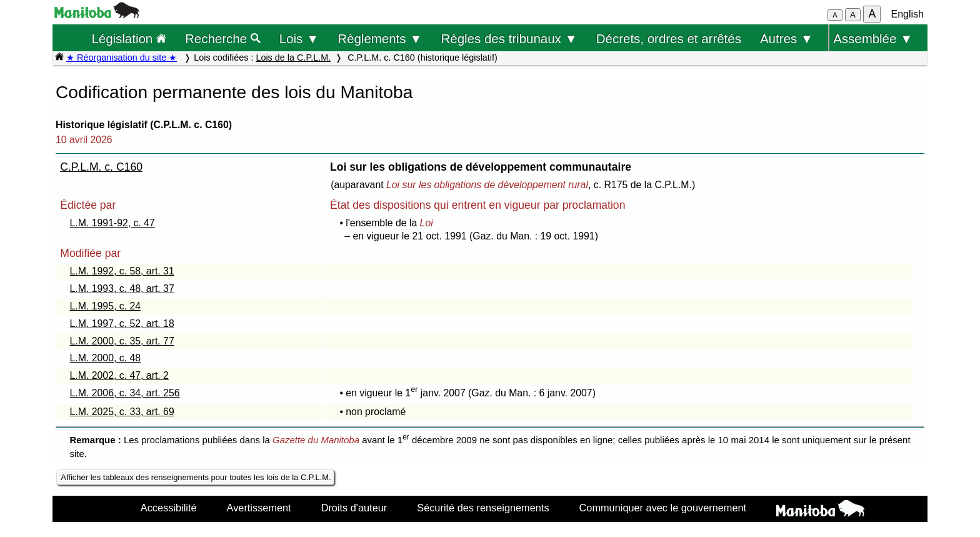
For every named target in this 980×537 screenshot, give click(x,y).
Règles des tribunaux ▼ (509, 38)
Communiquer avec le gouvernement (663, 508)
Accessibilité (169, 508)
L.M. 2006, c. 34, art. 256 (125, 393)
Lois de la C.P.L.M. (293, 58)
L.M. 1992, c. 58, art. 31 (122, 271)
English (907, 14)
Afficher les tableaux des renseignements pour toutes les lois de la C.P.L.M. (196, 477)
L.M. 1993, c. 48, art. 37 (122, 289)
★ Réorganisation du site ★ (122, 58)
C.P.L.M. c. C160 (101, 167)
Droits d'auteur (354, 508)
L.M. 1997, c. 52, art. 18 (122, 324)
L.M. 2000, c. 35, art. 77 (122, 341)
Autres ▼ (787, 38)
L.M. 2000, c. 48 (106, 358)
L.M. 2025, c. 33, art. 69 (122, 412)
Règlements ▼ (380, 38)
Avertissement (259, 508)
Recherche (223, 38)
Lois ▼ (299, 38)
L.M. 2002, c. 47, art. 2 (119, 375)
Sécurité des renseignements (483, 508)
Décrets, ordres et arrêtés (669, 38)
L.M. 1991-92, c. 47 (112, 223)
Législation (129, 38)
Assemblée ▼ (873, 38)
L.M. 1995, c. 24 (106, 306)
